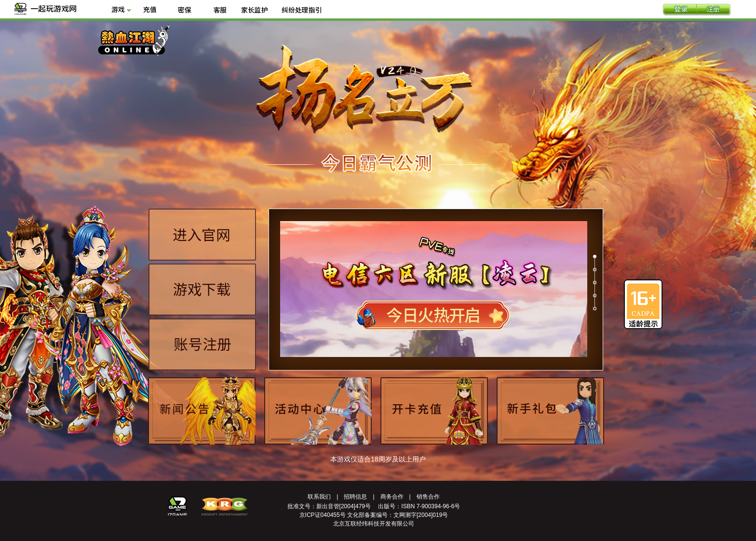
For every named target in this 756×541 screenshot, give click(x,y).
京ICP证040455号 (323, 515)
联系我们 (319, 497)
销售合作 (428, 497)
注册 (714, 10)
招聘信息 (355, 497)
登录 (680, 10)
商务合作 (392, 497)
